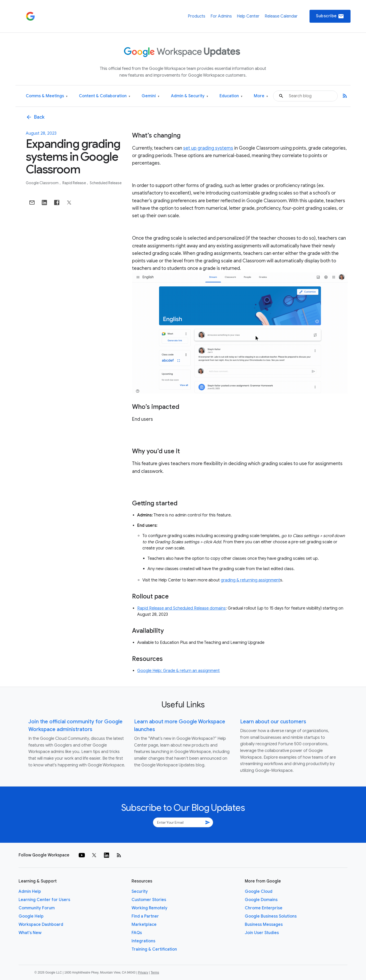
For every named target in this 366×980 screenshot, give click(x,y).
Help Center (248, 16)
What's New (30, 933)
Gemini (151, 96)
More (261, 96)
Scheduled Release (106, 183)
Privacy (143, 973)
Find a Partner (145, 916)
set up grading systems (208, 148)
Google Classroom (43, 183)
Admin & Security (190, 96)
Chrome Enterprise (264, 908)
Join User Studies (262, 933)
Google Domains (261, 900)
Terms (155, 973)
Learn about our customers (273, 722)
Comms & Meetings (47, 96)
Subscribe (330, 16)
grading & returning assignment (250, 580)
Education (231, 96)
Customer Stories (149, 900)
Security (140, 892)
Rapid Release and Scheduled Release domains (181, 608)
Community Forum (37, 908)
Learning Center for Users (44, 900)
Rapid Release (75, 183)
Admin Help (30, 892)
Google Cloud (259, 892)
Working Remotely (149, 908)
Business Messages (264, 925)
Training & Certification (154, 949)
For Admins (221, 16)
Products (197, 16)
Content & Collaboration (105, 96)
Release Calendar (281, 16)
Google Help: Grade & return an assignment (178, 671)
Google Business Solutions (271, 916)
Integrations (143, 941)
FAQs (137, 933)
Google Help (31, 916)
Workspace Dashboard (41, 925)
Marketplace (144, 925)
